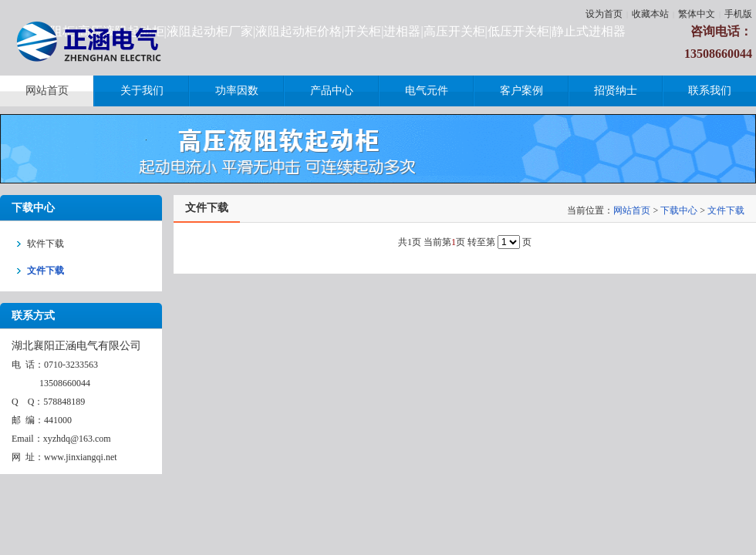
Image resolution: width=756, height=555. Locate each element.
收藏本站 (650, 14)
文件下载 (726, 210)
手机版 (738, 14)
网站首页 (632, 210)
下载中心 (679, 210)
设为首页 (604, 14)
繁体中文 (697, 14)
